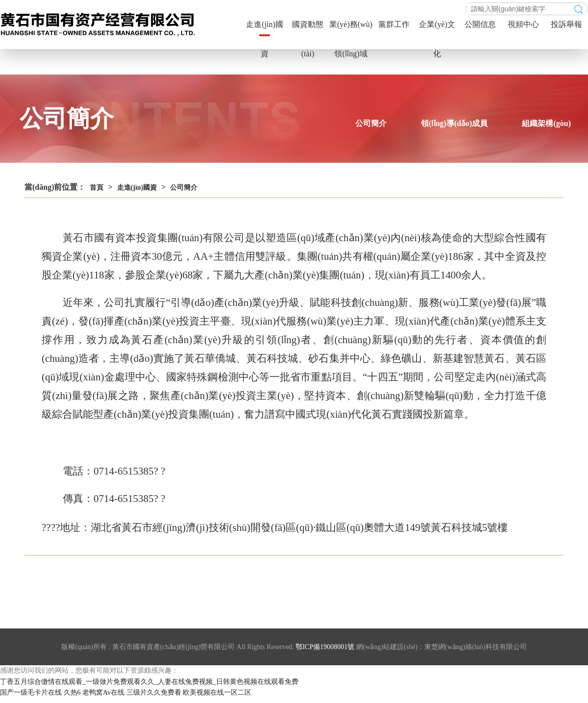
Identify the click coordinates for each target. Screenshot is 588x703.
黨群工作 (394, 24)
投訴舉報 (566, 24)
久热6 (72, 692)
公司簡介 (371, 123)
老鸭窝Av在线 (103, 692)
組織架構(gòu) (546, 123)
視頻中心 (523, 24)
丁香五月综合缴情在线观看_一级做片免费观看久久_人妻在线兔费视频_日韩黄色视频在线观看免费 (149, 682)
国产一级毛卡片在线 (31, 692)
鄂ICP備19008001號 (325, 647)
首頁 (97, 188)
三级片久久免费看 (154, 692)
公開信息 (480, 24)
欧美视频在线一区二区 (217, 692)
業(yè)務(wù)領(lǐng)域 (351, 30)
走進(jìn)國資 (265, 30)
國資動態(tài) (308, 30)
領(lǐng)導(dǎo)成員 (454, 123)
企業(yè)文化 (437, 30)
